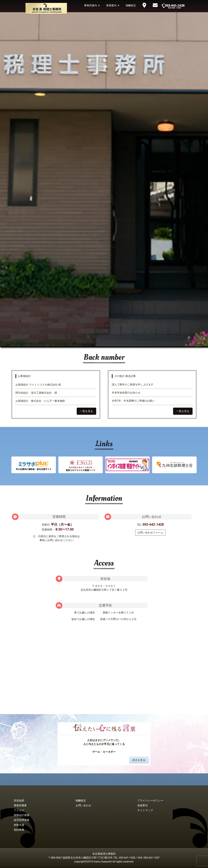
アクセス (19, 810)
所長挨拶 (19, 801)
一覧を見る (86, 411)
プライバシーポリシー (150, 801)
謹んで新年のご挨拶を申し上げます (133, 384)
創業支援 (19, 825)
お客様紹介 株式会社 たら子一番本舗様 (40, 401)
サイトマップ (145, 810)
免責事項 (143, 805)
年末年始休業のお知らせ (126, 393)
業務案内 (111, 5)
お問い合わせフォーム (150, 533)
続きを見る (139, 760)
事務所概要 (20, 805)
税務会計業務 (22, 815)
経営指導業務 (22, 820)
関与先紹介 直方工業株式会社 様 (36, 393)
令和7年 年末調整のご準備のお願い (133, 401)
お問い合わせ (83, 805)
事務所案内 (91, 5)
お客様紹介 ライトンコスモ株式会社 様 (39, 385)
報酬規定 (131, 5)
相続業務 (19, 830)
